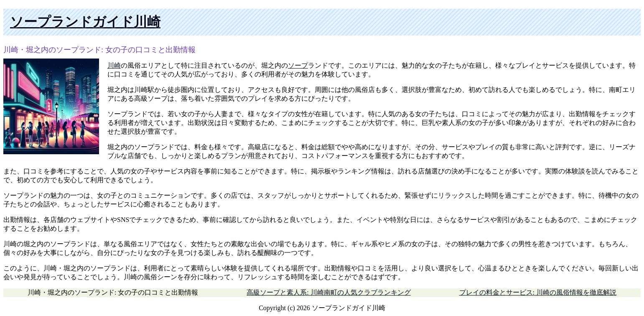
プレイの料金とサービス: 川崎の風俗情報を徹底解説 (538, 292)
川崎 (114, 65)
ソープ (298, 65)
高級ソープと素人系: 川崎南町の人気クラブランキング (328, 292)
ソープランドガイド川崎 (85, 22)
